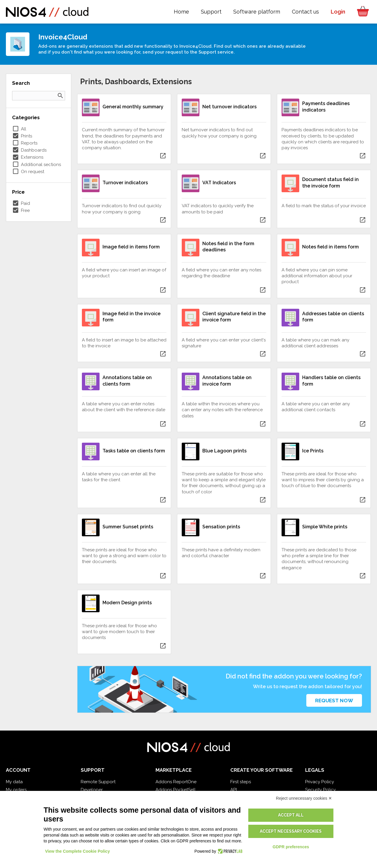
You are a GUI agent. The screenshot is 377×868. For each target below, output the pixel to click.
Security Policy (320, 790)
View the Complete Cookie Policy (77, 851)
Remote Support (98, 782)
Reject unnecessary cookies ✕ (304, 798)
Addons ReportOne (176, 782)
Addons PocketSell (176, 790)
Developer (92, 790)
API (234, 790)
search (60, 96)
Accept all (291, 815)
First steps (241, 782)
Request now (334, 701)
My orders (16, 790)
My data (14, 782)
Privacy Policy (320, 782)
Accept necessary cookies (291, 831)
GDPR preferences (291, 847)
